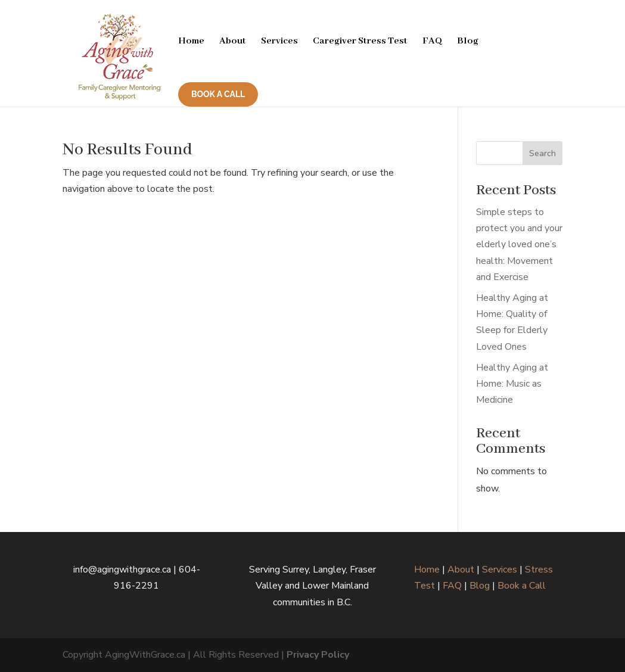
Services (279, 42)
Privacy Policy (318, 655)
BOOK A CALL (218, 94)
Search (542, 153)
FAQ (432, 42)
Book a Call (522, 586)
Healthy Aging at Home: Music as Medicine (512, 384)
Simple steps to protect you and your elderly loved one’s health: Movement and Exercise (519, 245)
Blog (468, 42)
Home (191, 42)
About (233, 42)
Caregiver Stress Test (360, 42)
